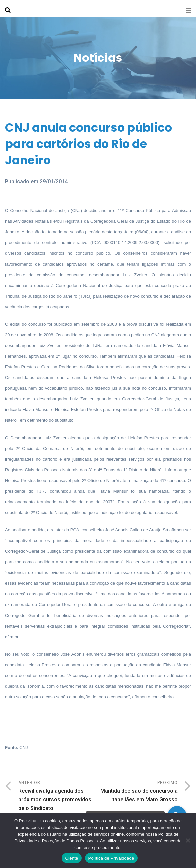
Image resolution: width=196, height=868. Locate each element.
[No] (188, 840)
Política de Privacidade (111, 858)
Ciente (71, 858)
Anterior (58, 796)
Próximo (138, 792)
